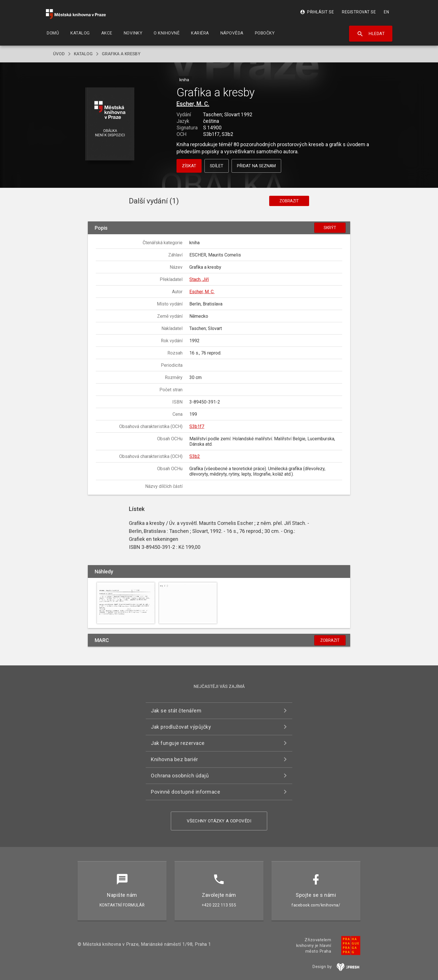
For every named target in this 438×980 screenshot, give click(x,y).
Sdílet (217, 166)
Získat (189, 166)
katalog (83, 54)
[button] (110, 124)
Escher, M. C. (193, 104)
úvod (59, 54)
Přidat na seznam (256, 166)
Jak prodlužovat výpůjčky (181, 727)
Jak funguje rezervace (178, 743)
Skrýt (330, 228)
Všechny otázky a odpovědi (219, 821)
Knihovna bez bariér (175, 759)
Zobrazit (289, 201)
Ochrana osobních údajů (180, 776)
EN (386, 12)
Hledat (371, 34)
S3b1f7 (197, 426)
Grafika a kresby (121, 54)
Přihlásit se (317, 12)
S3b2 (195, 456)
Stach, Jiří (199, 279)
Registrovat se (359, 12)
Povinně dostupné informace (185, 792)
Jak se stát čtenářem (176, 711)
